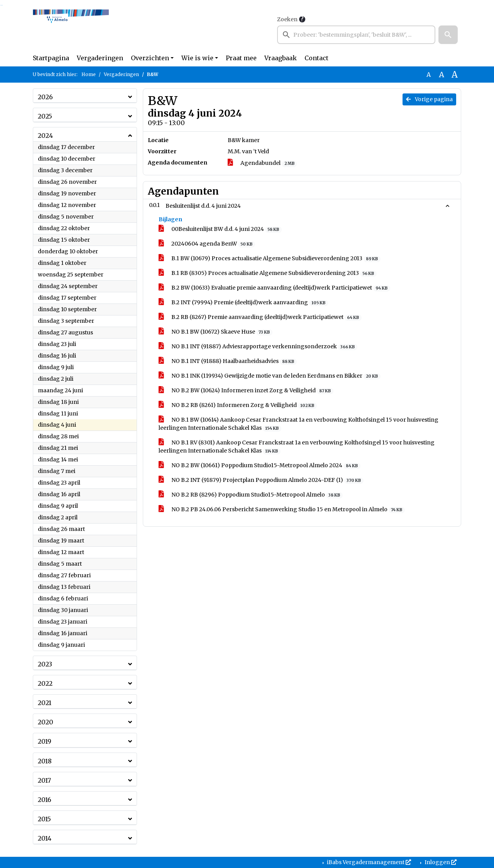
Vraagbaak (281, 58)
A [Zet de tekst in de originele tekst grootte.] (429, 75)
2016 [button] (45, 800)
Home (89, 74)
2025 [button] (45, 116)
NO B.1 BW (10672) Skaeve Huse (216, 332)
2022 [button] (45, 683)
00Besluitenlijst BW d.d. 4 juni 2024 (220, 229)
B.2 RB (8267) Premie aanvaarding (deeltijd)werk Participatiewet (260, 317)
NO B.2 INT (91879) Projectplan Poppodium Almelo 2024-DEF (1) (261, 480)
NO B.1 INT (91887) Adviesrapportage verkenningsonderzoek (258, 347)
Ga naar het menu (2, 5)
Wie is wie (197, 58)
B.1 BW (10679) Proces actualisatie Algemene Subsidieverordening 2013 (270, 259)
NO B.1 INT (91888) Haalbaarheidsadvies (228, 361)
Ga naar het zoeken (1, 5)
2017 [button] (44, 780)
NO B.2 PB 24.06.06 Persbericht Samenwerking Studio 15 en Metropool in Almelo (282, 509)
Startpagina (51, 58)
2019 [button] (45, 741)
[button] (448, 35)
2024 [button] (45, 136)
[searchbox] (356, 35)
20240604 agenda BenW (207, 244)
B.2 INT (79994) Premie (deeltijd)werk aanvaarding (243, 303)
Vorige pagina (429, 99)
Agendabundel (262, 163)
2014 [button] (45, 838)
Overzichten (150, 58)
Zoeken (287, 19)
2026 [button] (45, 97)
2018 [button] (45, 761)
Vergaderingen (100, 58)
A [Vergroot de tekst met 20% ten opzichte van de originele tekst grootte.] (442, 75)
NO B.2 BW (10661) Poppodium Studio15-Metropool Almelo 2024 (260, 465)
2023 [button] (45, 664)
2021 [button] (45, 703)
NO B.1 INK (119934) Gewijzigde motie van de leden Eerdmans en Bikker (270, 376)
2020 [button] (46, 722)
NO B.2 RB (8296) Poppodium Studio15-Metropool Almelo (251, 495)
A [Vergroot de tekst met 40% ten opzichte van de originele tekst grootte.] (455, 75)
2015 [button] (44, 819)
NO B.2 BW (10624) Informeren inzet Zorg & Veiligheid (246, 391)
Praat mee (241, 58)
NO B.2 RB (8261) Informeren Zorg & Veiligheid (238, 405)
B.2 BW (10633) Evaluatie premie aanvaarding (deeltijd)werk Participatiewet (274, 288)
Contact (316, 58)
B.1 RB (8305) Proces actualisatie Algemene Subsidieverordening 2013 (268, 273)
